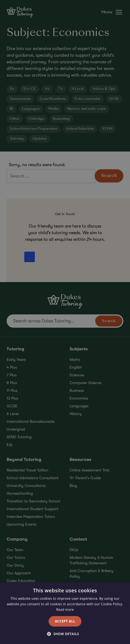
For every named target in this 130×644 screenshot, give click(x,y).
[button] (65, 634)
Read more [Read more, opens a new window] (65, 610)
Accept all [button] (65, 621)
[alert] (65, 322)
